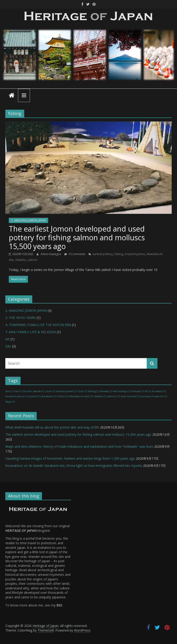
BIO (59, 605)
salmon (32, 260)
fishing (119, 254)
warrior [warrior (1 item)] (161, 396)
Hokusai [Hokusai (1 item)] (138, 391)
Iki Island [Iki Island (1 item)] (159, 391)
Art (7, 339)
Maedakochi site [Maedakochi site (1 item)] (81, 396)
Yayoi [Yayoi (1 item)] (10, 402)
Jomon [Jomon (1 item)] (35, 396)
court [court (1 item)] (50, 391)
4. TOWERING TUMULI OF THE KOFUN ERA (38, 325)
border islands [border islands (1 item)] (34, 391)
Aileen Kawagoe (51, 254)
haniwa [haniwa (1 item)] (106, 391)
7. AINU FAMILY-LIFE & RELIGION (31, 332)
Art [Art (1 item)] (19, 391)
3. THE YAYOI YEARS (21, 318)
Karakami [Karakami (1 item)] (49, 396)
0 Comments (75, 254)
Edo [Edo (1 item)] (83, 391)
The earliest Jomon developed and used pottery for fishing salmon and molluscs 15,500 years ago (77, 238)
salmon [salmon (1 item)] (114, 396)
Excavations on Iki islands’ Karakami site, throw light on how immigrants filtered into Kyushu (74, 466)
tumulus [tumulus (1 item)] (147, 396)
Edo (8, 346)
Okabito (21, 260)
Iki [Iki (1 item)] (148, 391)
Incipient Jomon (135, 254)
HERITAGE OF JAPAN (21, 531)
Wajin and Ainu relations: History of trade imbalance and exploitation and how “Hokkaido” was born (79, 446)
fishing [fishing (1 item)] (93, 391)
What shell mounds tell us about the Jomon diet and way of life (52, 427)
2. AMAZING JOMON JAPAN (28, 220)
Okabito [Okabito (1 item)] (100, 396)
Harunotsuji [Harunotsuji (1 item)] (121, 391)
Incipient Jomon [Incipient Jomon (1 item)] (17, 396)
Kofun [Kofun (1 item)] (63, 396)
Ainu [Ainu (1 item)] (10, 391)
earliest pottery (102, 254)
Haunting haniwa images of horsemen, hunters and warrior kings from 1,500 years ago (70, 458)
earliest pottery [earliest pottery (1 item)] (67, 391)
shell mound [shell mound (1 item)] (130, 396)
